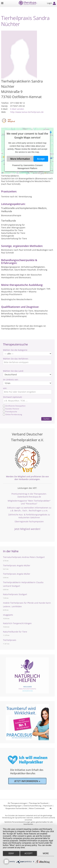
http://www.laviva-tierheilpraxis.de (27, 112)
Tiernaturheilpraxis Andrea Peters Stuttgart (24, 557)
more (46, 853)
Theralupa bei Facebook (38, 803)
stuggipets (8, 615)
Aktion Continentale (37, 808)
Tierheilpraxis (10, 640)
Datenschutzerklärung (32, 806)
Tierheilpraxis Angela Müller (17, 565)
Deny (11, 853)
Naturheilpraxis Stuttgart (15, 594)
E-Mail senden (17, 109)
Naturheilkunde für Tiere (15, 632)
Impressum (48, 806)
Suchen (46, 419)
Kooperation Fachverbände (16, 808)
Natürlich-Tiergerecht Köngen (17, 623)
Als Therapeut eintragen (17, 803)
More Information (20, 159)
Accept (41, 159)
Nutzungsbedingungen (13, 806)
